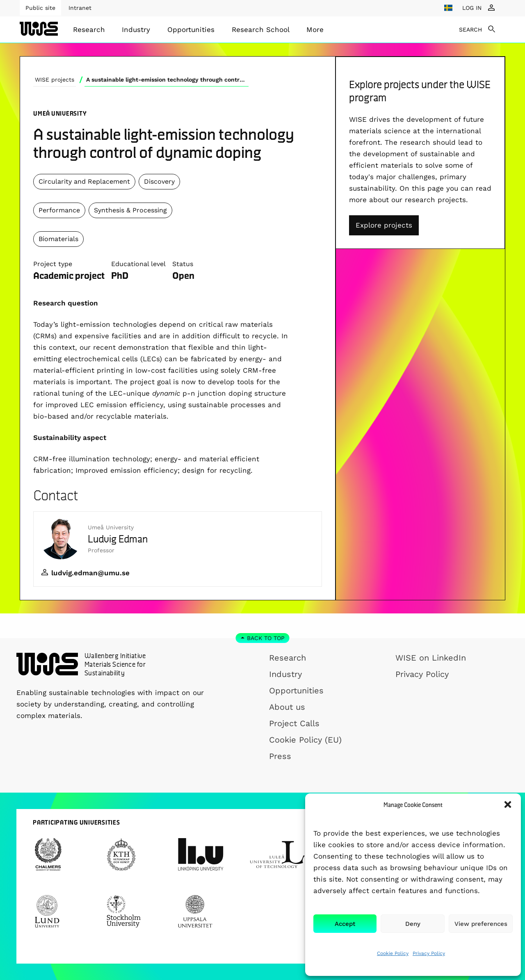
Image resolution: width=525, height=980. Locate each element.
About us (287, 707)
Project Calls (294, 723)
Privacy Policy (429, 953)
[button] (508, 805)
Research (89, 30)
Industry (136, 30)
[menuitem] (89, 30)
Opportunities (191, 30)
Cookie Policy (393, 953)
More (315, 30)
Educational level (138, 264)
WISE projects (55, 80)
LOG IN (472, 8)
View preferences (481, 924)
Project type (53, 264)
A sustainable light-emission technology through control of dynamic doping (167, 80)
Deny (413, 924)
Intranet (80, 8)
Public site (40, 8)
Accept (345, 924)
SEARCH (470, 30)
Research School (261, 30)
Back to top (266, 638)
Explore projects (384, 225)
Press (280, 756)
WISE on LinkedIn (431, 658)
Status (183, 264)
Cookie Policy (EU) (305, 740)
